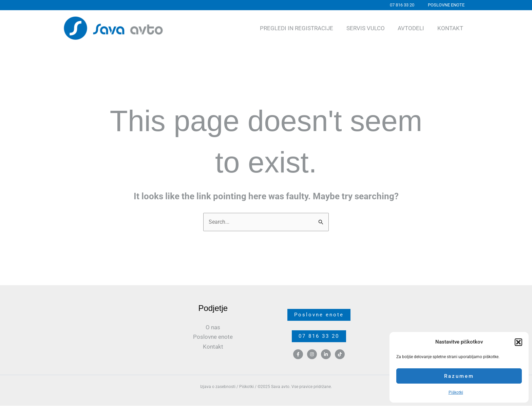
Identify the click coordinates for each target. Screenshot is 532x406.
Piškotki (456, 392)
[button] (518, 342)
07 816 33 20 (319, 337)
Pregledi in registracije (302, 28)
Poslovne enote (213, 337)
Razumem (459, 376)
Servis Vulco (369, 28)
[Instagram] (312, 355)
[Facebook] (298, 355)
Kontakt (451, 28)
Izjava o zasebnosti (218, 387)
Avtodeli (413, 28)
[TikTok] (340, 355)
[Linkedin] (326, 355)
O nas (213, 328)
